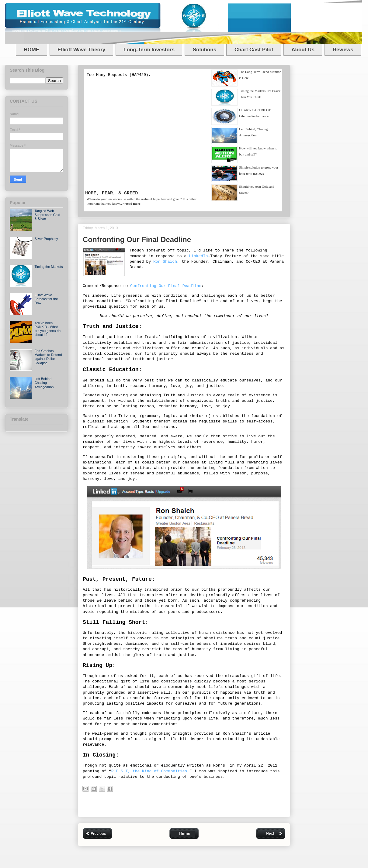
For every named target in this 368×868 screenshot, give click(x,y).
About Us (303, 50)
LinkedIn (198, 256)
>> (131, 203)
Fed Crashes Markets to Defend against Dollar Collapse (48, 357)
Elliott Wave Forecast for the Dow (46, 299)
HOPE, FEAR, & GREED (111, 193)
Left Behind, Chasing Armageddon (44, 383)
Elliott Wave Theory (81, 50)
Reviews (343, 50)
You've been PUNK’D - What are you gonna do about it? (47, 329)
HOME (31, 50)
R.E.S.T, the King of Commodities (149, 771)
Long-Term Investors (149, 50)
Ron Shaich (165, 262)
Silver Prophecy (46, 239)
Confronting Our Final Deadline (166, 286)
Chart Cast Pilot (254, 50)
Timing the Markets (49, 267)
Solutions (205, 50)
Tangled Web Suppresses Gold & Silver (47, 215)
